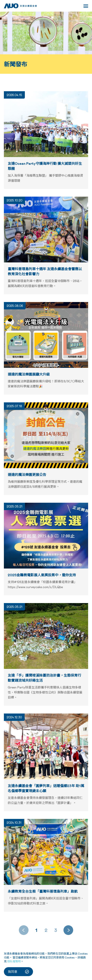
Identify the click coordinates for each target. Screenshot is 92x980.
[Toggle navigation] (86, 7)
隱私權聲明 (14, 961)
